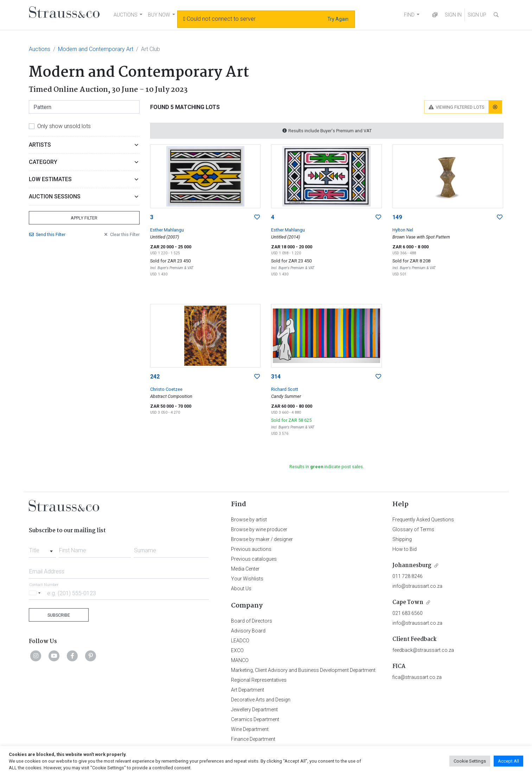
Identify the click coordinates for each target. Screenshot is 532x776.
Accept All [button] (508, 761)
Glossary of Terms (413, 529)
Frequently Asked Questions (423, 520)
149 (397, 217)
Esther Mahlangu (167, 230)
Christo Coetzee (166, 389)
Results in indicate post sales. (327, 467)
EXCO (237, 650)
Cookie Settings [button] (470, 761)
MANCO (240, 660)
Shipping (402, 539)
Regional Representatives (259, 680)
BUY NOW (159, 15)
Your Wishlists (247, 579)
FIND (409, 15)
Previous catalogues (254, 559)
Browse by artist (249, 520)
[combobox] (42, 548)
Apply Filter (84, 218)
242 (155, 377)
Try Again (338, 19)
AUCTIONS (126, 15)
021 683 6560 (408, 613)
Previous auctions (251, 549)
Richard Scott (285, 389)
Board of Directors (252, 621)
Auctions (40, 49)
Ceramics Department (255, 719)
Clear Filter (121, 234)
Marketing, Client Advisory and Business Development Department (303, 670)
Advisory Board (248, 631)
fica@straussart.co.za (417, 677)
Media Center (245, 569)
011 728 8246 (408, 576)
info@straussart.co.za (417, 586)
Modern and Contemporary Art (96, 49)
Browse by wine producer (259, 529)
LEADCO (240, 641)
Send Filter (47, 234)
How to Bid (405, 549)
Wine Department (250, 729)
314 (276, 377)
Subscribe (59, 615)
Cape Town (408, 602)
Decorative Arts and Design (261, 700)
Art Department (248, 690)
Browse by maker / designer (262, 539)
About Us (241, 589)
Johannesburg (412, 565)
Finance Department (253, 739)
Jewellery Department (254, 710)
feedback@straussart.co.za (423, 650)
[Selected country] (36, 593)
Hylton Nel (403, 230)
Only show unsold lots (64, 126)
